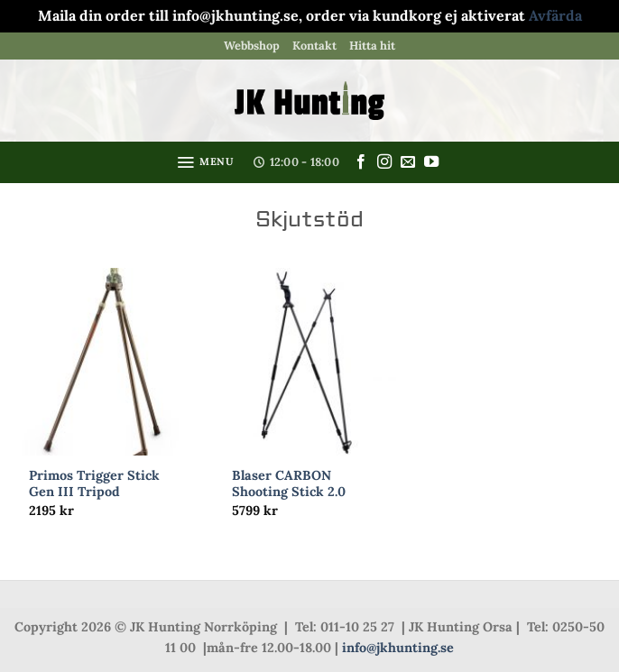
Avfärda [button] (555, 15)
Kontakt (314, 46)
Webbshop (252, 46)
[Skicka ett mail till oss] (408, 162)
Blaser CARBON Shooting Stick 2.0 (289, 484)
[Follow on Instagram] (384, 162)
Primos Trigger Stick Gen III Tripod (94, 484)
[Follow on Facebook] (361, 162)
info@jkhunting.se (398, 648)
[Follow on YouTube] (431, 162)
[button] (205, 162)
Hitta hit (372, 46)
